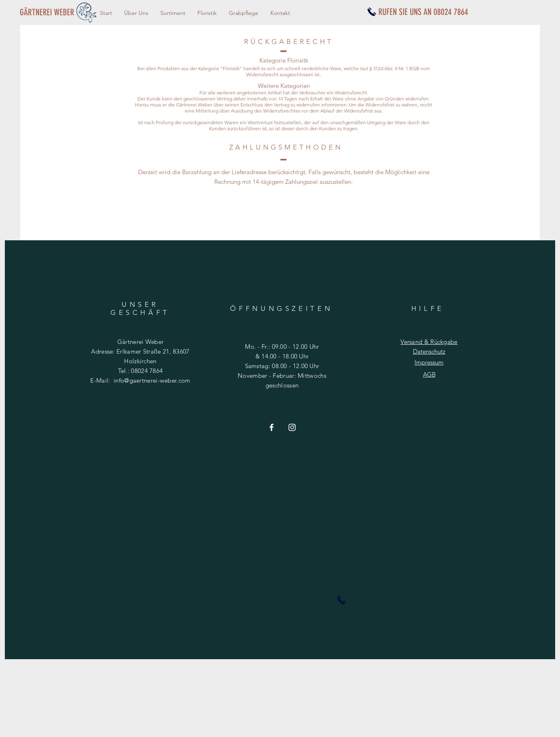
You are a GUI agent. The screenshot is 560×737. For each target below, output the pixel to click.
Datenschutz (429, 351)
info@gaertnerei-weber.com (152, 380)
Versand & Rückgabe (429, 342)
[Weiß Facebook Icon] (272, 427)
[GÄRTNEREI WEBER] (50, 12)
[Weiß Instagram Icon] (292, 427)
